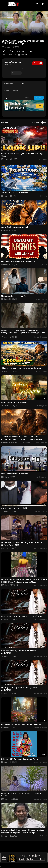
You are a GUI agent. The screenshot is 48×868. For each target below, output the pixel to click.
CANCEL (28, 98)
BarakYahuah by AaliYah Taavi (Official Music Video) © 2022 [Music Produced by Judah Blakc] (24, 581)
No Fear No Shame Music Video (15, 403)
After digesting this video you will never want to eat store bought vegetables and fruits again (23, 831)
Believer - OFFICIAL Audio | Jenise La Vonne (20, 759)
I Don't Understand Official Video (15, 508)
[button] (43, 4)
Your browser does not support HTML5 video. (24, 24)
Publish (39, 98)
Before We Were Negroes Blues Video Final (19, 262)
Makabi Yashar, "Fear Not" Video (15, 296)
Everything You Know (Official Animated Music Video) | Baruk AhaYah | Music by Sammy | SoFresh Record (23, 333)
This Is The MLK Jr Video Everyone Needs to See (21, 368)
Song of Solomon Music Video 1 (15, 227)
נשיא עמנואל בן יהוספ (13, 62)
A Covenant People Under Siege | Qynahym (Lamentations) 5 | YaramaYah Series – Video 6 (22, 438)
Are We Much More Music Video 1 (15, 193)
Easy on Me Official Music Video (15, 474)
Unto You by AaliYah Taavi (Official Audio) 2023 (22, 616)
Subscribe (38, 63)
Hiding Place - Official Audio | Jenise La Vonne (21, 725)
